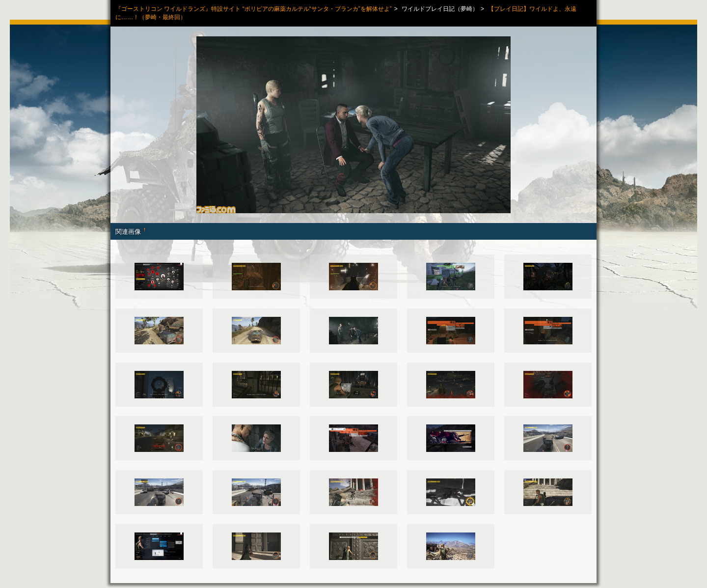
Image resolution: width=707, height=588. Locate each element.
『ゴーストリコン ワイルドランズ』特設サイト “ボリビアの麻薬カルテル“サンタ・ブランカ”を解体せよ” (254, 9)
